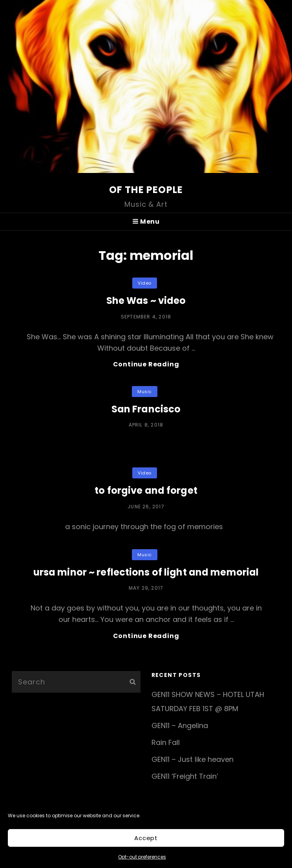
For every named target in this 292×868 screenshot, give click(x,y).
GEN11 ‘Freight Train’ (185, 776)
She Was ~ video (146, 301)
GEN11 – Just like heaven (193, 759)
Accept (146, 838)
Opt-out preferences (142, 857)
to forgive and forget (146, 490)
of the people (146, 190)
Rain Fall (166, 742)
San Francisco (146, 409)
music (145, 392)
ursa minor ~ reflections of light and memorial (146, 572)
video (145, 283)
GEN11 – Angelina (180, 725)
